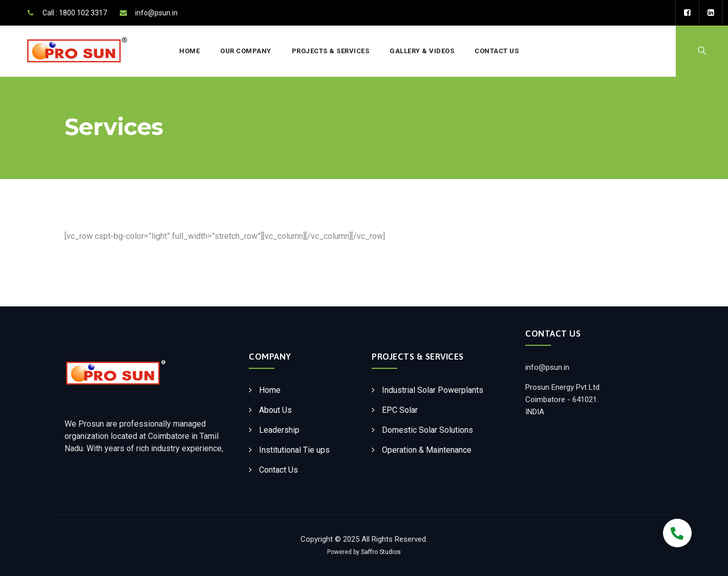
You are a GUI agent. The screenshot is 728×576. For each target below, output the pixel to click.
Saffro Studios (381, 552)
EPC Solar (400, 410)
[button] (677, 533)
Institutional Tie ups (294, 450)
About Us (275, 410)
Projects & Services (331, 51)
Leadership (279, 430)
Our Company (246, 51)
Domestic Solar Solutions (427, 430)
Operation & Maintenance (427, 450)
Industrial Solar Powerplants (433, 390)
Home (189, 51)
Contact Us (497, 51)
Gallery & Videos (422, 51)
